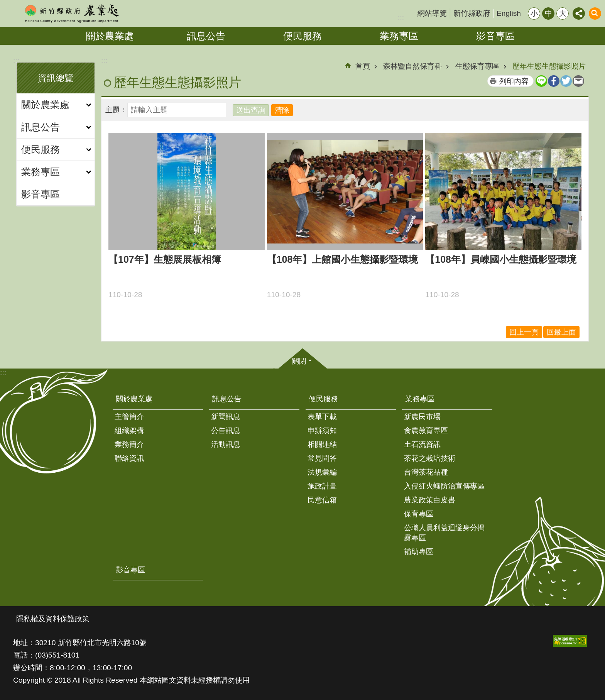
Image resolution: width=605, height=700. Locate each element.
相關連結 (322, 444)
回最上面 (561, 332)
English (509, 13)
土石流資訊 (422, 444)
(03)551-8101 (57, 655)
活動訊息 (226, 444)
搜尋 (595, 14)
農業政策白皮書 (430, 500)
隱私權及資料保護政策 (53, 619)
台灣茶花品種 (426, 472)
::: (401, 18)
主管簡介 (129, 417)
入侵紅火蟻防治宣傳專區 (444, 486)
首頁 (363, 66)
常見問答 (322, 458)
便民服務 (302, 36)
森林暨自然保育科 (412, 66)
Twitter (566, 81)
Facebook (554, 81)
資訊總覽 (56, 78)
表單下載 (322, 417)
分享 (579, 14)
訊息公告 (206, 36)
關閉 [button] (299, 361)
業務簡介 (129, 444)
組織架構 (129, 430)
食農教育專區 (426, 430)
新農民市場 (422, 417)
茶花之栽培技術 (430, 458)
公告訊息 (226, 430)
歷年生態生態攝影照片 (549, 66)
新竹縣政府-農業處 (71, 14)
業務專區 (399, 36)
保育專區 (419, 514)
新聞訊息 (226, 417)
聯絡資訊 (129, 458)
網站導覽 (432, 13)
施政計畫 (322, 486)
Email (578, 81)
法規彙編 (322, 472)
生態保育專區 (477, 66)
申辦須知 (322, 430)
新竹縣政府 (472, 13)
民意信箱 (322, 500)
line (541, 81)
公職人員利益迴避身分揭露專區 (444, 533)
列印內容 (514, 81)
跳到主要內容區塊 (4, 4)
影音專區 (495, 36)
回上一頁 (524, 332)
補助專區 (419, 552)
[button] (570, 641)
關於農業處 (110, 36)
